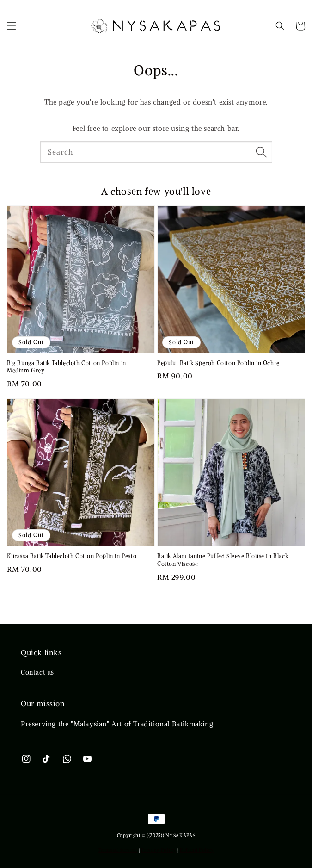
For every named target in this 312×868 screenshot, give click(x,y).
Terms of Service (118, 850)
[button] (12, 26)
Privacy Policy (159, 850)
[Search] (262, 152)
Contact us (37, 672)
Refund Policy (197, 850)
